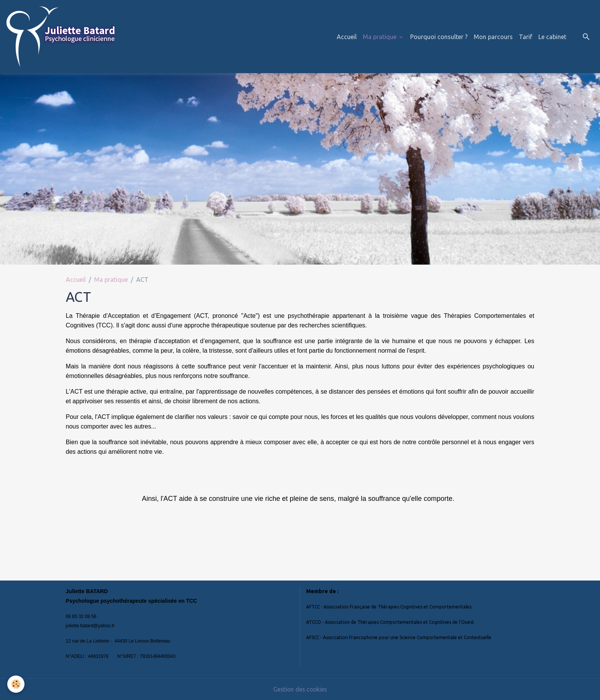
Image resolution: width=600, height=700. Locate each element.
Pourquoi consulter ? (439, 37)
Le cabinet (552, 37)
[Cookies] (16, 684)
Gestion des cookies (300, 689)
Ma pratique (380, 37)
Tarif (526, 37)
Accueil (347, 37)
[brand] (62, 37)
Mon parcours (493, 37)
